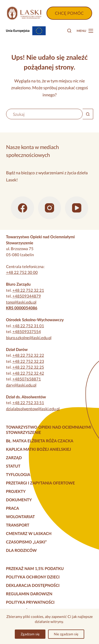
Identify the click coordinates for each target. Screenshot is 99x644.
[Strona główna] (24, 13)
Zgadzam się (30, 634)
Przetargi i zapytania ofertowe (41, 483)
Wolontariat (21, 517)
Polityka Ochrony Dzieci (33, 577)
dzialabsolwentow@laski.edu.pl (33, 409)
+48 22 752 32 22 (28, 355)
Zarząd (14, 458)
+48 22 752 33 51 (28, 403)
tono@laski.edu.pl (21, 302)
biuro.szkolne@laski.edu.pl (29, 338)
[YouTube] (77, 208)
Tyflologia (18, 474)
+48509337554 (27, 331)
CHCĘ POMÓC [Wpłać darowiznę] (69, 13)
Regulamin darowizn (29, 594)
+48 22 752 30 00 (22, 272)
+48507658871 (27, 379)
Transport (18, 525)
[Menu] (85, 31)
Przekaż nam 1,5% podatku (35, 568)
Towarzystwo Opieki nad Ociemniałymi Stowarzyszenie (49, 430)
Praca (13, 508)
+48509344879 (27, 296)
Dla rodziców (21, 550)
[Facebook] (22, 208)
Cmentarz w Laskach (29, 533)
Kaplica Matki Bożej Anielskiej (39, 449)
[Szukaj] (69, 31)
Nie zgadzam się (66, 634)
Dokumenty (19, 500)
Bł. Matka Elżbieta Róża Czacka (40, 441)
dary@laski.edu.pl (21, 385)
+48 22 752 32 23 (28, 361)
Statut (13, 466)
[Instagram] (50, 208)
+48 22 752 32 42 (28, 373)
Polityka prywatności (30, 602)
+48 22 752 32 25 (28, 367)
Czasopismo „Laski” (26, 542)
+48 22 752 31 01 (28, 326)
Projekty (16, 491)
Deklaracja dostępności (33, 585)
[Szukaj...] (44, 114)
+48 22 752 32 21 (28, 290)
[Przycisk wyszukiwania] (88, 114)
